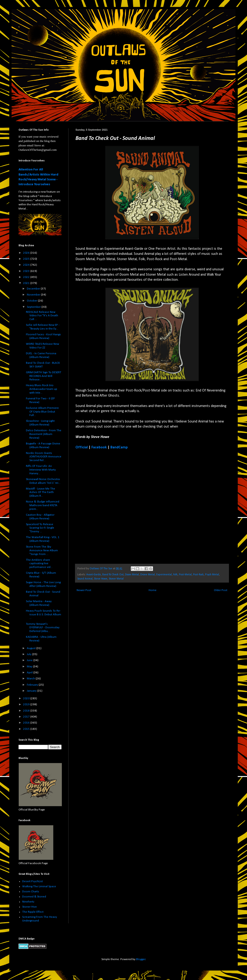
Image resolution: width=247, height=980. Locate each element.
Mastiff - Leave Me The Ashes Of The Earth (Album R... (41, 492)
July (30, 654)
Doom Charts (31, 892)
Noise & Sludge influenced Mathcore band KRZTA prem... (43, 505)
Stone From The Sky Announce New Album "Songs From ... (42, 550)
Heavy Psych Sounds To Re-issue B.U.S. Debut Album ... (44, 614)
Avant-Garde (94, 575)
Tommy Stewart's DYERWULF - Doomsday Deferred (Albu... (43, 628)
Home (153, 590)
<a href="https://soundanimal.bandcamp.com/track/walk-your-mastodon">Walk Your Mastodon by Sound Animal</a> (116, 506)
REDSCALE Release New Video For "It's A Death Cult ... (42, 316)
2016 (27, 723)
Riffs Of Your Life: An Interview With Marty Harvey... (41, 470)
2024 (27, 265)
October (32, 301)
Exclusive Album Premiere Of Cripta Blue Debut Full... (42, 412)
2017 (27, 717)
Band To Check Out (113, 575)
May (30, 667)
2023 (27, 271)
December (34, 289)
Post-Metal (185, 575)
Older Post (221, 590)
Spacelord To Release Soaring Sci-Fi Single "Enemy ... (40, 528)
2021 (27, 283)
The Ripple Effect (33, 912)
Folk (175, 575)
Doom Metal (132, 575)
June (30, 660)
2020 (27, 698)
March (31, 679)
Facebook (99, 447)
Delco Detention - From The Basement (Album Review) (44, 434)
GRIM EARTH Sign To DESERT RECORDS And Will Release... (44, 376)
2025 (27, 259)
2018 (27, 711)
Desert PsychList (33, 881)
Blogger (141, 959)
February (33, 685)
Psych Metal (212, 575)
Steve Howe (101, 579)
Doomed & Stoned (34, 897)
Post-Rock (198, 575)
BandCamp (119, 447)
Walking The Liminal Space (39, 886)
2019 (27, 704)
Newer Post (84, 590)
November (34, 295)
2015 (27, 729)
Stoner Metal (116, 579)
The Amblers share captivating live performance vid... (39, 564)
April (30, 673)
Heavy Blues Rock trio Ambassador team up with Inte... (42, 389)
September (34, 307)
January (32, 691)
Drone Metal (148, 575)
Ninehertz (28, 902)
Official (82, 447)
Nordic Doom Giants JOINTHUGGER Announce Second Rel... (44, 457)
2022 (27, 277)
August (32, 648)
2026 (27, 253)
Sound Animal (85, 579)
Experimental (164, 575)
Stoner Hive (30, 907)
